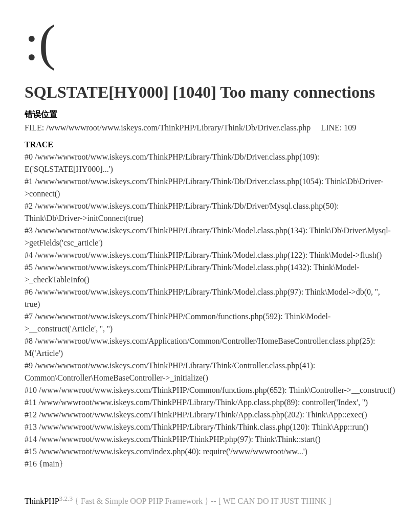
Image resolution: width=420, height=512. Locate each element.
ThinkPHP (42, 501)
